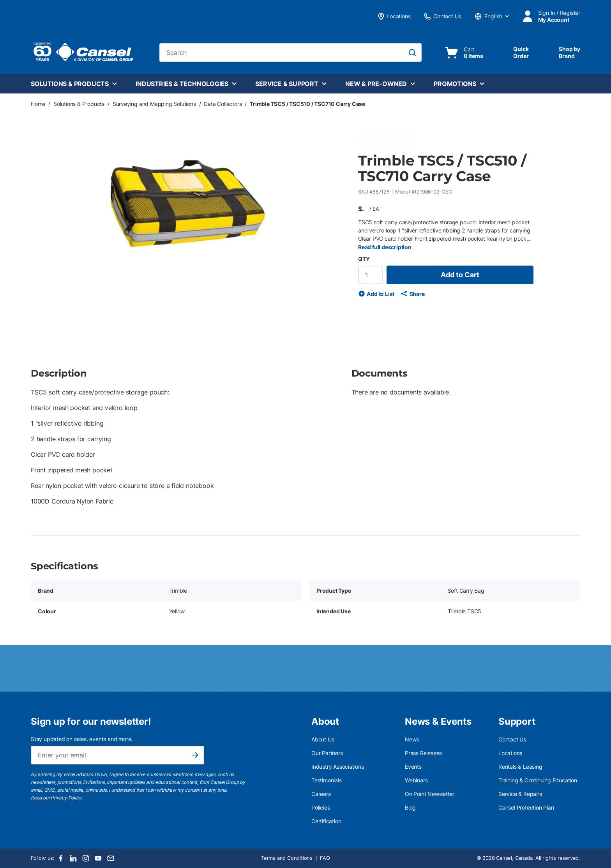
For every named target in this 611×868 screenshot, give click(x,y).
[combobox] (290, 53)
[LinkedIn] (73, 858)
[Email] (111, 858)
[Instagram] (86, 858)
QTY (364, 259)
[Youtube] (98, 858)
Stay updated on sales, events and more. (82, 739)
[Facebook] (61, 858)
